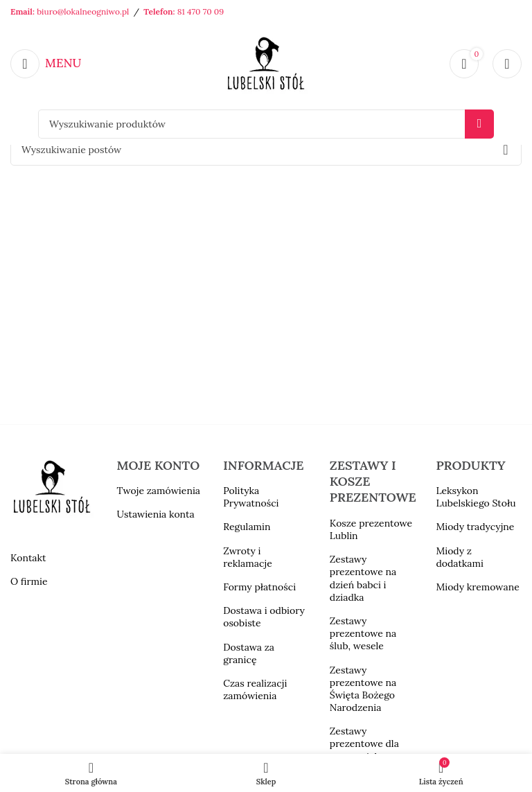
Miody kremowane (477, 587)
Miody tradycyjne (475, 527)
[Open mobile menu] (46, 64)
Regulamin (247, 527)
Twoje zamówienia (159, 491)
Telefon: (160, 11)
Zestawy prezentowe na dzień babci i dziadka (363, 578)
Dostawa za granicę (249, 653)
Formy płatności (259, 587)
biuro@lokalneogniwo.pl (83, 11)
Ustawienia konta (156, 514)
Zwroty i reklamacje (248, 557)
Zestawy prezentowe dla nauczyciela (364, 743)
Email (21, 11)
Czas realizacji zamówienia (255, 689)
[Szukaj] (266, 124)
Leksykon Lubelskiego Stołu (476, 497)
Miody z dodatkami (460, 557)
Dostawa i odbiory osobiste (264, 617)
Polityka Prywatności (251, 497)
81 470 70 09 (201, 11)
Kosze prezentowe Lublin (371, 529)
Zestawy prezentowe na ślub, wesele (363, 633)
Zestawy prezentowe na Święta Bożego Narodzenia (363, 689)
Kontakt (28, 558)
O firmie (29, 581)
